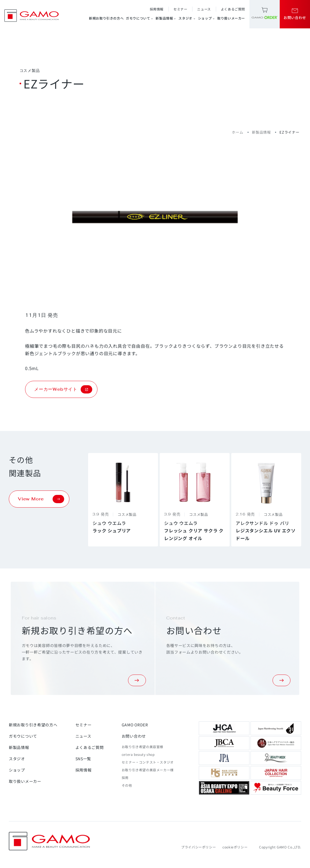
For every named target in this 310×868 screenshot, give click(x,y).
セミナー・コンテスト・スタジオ (148, 762)
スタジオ (187, 18)
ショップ (206, 18)
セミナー (180, 9)
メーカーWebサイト (63, 389)
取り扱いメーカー (231, 18)
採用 (125, 777)
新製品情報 (166, 18)
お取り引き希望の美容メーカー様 (148, 770)
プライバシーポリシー (198, 847)
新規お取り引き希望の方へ (33, 725)
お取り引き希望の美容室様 (142, 747)
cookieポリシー (235, 847)
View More (41, 499)
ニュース (204, 9)
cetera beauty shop (138, 754)
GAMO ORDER (135, 725)
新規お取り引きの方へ (106, 18)
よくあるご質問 (233, 9)
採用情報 (157, 9)
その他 (127, 785)
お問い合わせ (134, 736)
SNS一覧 (83, 759)
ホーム (237, 132)
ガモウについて (140, 18)
